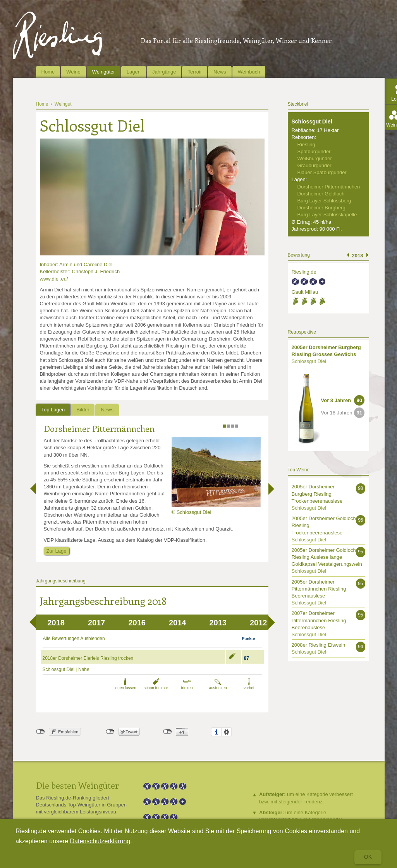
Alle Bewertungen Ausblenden (74, 639)
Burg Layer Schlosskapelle (327, 215)
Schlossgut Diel (59, 669)
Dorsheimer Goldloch (321, 194)
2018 (56, 623)
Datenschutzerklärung (100, 841)
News (220, 72)
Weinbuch (249, 72)
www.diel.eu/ (54, 279)
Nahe (84, 669)
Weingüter (104, 72)
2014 (178, 623)
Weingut (63, 104)
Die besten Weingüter (77, 785)
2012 (259, 623)
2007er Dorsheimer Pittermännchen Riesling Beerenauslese (319, 620)
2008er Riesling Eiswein (319, 645)
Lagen (134, 72)
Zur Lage (57, 551)
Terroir (195, 72)
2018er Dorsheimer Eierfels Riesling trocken (88, 658)
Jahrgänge (164, 72)
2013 (218, 623)
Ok (368, 857)
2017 (97, 623)
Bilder (83, 410)
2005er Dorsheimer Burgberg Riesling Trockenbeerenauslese (317, 494)
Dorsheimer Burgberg (321, 208)
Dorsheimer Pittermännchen (99, 428)
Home (48, 72)
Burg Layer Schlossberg (324, 201)
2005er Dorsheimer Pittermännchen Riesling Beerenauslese (319, 589)
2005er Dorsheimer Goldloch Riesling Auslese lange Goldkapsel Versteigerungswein (327, 557)
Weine (73, 72)
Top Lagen (53, 410)
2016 (137, 623)
